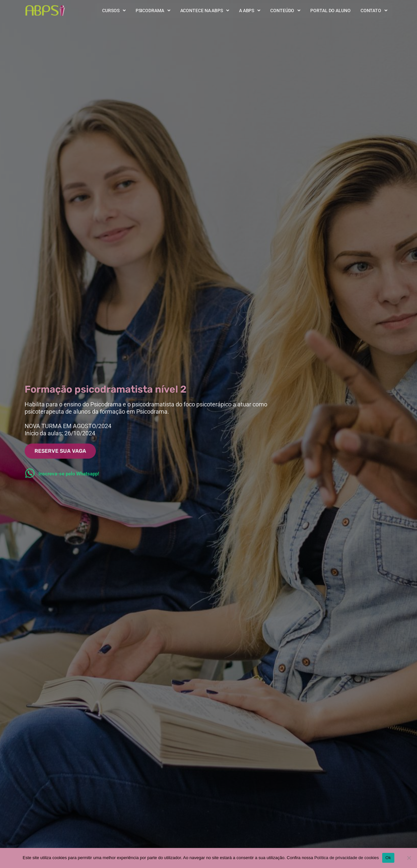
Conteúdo (285, 11)
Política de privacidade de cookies (347, 858)
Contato (374, 11)
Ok (388, 858)
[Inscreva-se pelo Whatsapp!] (30, 473)
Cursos (114, 11)
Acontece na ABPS (205, 11)
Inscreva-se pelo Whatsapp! (69, 474)
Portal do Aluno (330, 11)
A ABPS (250, 11)
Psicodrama (153, 11)
